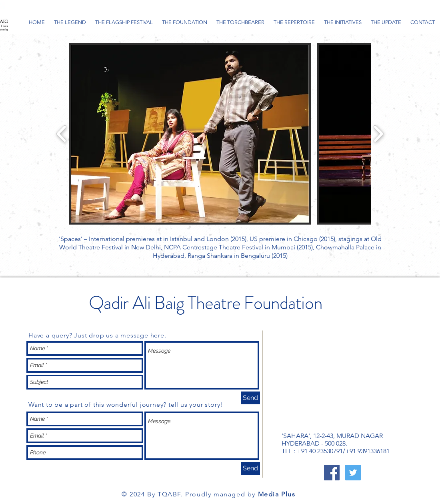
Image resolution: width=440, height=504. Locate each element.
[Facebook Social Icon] (332, 473)
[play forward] (378, 134)
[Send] (250, 398)
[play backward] (62, 134)
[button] (190, 134)
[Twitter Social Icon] (353, 473)
